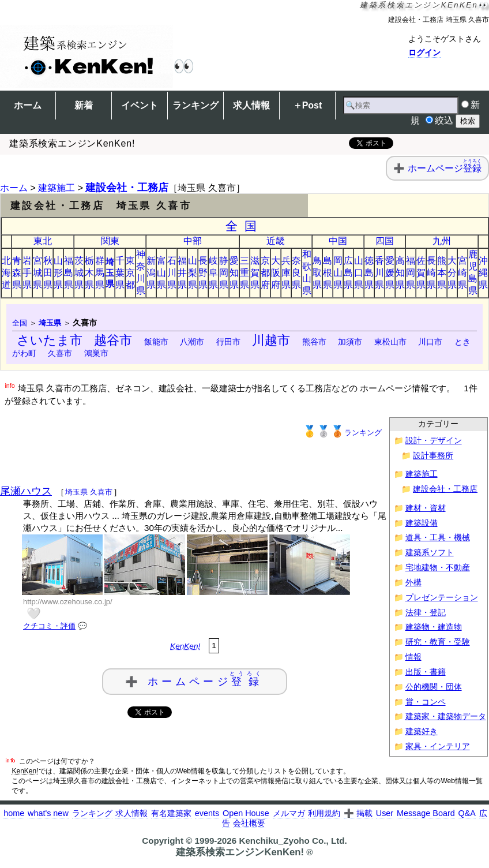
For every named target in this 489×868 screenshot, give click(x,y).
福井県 (182, 273)
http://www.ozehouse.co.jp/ (68, 602)
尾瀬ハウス (26, 491)
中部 (193, 241)
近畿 (276, 241)
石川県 (172, 273)
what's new (48, 813)
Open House (246, 813)
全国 (245, 226)
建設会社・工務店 (127, 188)
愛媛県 (390, 273)
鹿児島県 (473, 272)
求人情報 (251, 105)
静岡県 (224, 273)
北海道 (6, 273)
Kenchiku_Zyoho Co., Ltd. (293, 841)
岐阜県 (213, 273)
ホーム (28, 105)
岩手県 (27, 273)
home (14, 813)
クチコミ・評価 (49, 626)
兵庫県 (286, 273)
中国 (338, 241)
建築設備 (422, 523)
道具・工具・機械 (438, 538)
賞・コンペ (426, 702)
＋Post (308, 105)
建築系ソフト (430, 553)
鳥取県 (317, 273)
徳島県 (369, 273)
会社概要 (249, 823)
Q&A (467, 813)
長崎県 (431, 273)
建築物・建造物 (434, 627)
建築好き (422, 732)
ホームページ (445, 168)
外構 (413, 583)
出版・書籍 (426, 672)
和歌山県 (307, 272)
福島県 (69, 273)
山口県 (359, 273)
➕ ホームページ (195, 679)
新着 (84, 105)
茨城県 (79, 273)
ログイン (424, 53)
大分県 (452, 273)
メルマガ (289, 813)
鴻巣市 (96, 353)
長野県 (203, 273)
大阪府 (276, 273)
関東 (110, 241)
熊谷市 (314, 342)
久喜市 (60, 353)
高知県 (400, 273)
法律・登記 (426, 613)
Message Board (426, 813)
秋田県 (48, 273)
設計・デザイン (434, 441)
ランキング (195, 105)
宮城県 (37, 273)
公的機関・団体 (434, 687)
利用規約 (324, 813)
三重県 (245, 273)
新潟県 (151, 273)
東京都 (130, 273)
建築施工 (57, 188)
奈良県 (296, 273)
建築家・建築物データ (446, 717)
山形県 (58, 273)
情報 (413, 657)
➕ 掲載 (358, 813)
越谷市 (113, 340)
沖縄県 (483, 273)
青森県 (17, 273)
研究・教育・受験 (438, 642)
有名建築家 (171, 813)
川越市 (271, 340)
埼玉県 (110, 273)
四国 (385, 241)
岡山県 (338, 273)
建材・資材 (426, 508)
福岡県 (411, 273)
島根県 (328, 273)
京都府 (265, 273)
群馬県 (100, 273)
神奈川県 (141, 272)
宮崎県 (462, 273)
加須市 (350, 342)
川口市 (430, 342)
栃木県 (89, 273)
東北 (43, 241)
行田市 (228, 342)
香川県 (379, 273)
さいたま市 (50, 340)
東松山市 (390, 342)
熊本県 (442, 273)
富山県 (161, 273)
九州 (442, 241)
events (207, 813)
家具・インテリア (438, 747)
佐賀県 (421, 273)
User (385, 813)
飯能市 (156, 342)
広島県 (348, 273)
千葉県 (120, 273)
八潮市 (192, 342)
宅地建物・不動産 (438, 568)
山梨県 (193, 273)
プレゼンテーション (442, 598)
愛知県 (234, 273)
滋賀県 (255, 273)
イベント (140, 105)
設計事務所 (433, 456)
